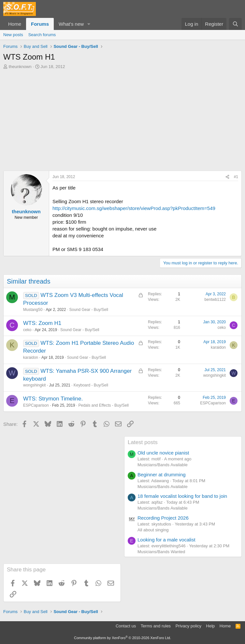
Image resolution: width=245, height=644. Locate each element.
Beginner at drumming (162, 475)
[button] (89, 24)
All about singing (153, 530)
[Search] (235, 24)
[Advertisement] (122, 119)
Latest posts (143, 442)
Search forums (42, 35)
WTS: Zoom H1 (42, 323)
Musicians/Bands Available (163, 465)
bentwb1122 (215, 300)
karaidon (31, 357)
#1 (236, 177)
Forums (40, 24)
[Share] (227, 177)
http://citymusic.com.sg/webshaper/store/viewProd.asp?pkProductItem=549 (134, 208)
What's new (71, 24)
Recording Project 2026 (163, 518)
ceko (27, 330)
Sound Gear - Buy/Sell (88, 310)
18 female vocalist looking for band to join (182, 496)
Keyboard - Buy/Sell (91, 385)
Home (15, 24)
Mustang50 (33, 310)
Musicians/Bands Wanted (161, 552)
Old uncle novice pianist (163, 453)
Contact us (126, 626)
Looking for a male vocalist (166, 540)
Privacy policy (188, 626)
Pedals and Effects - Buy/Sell (103, 405)
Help (211, 626)
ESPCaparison (36, 405)
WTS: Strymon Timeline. (53, 399)
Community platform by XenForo (122, 638)
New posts (13, 35)
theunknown (20, 67)
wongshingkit (34, 385)
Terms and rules (156, 626)
